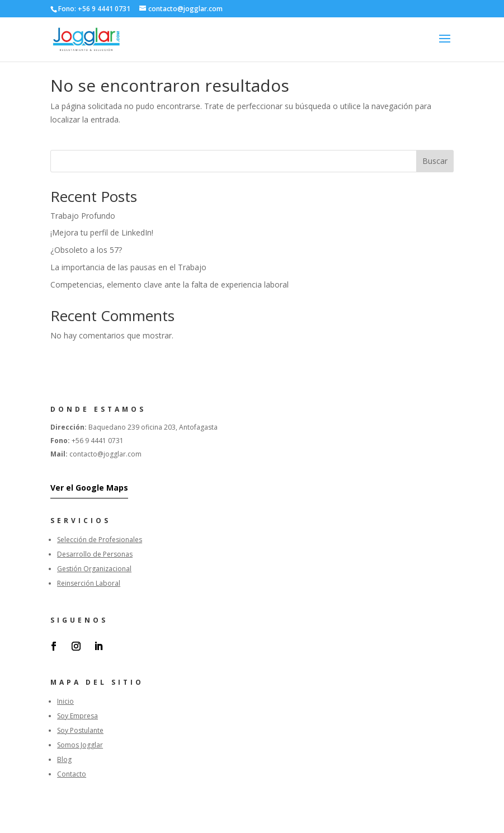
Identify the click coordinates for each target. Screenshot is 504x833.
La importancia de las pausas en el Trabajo (128, 267)
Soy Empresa (77, 716)
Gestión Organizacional (94, 569)
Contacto (72, 774)
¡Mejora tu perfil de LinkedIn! (102, 232)
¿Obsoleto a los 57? (86, 250)
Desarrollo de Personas (95, 554)
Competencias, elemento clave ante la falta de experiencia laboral (169, 284)
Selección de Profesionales (100, 540)
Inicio (65, 701)
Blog (64, 759)
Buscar (435, 161)
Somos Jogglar (80, 745)
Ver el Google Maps (89, 488)
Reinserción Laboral (89, 583)
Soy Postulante (80, 730)
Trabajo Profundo (83, 216)
